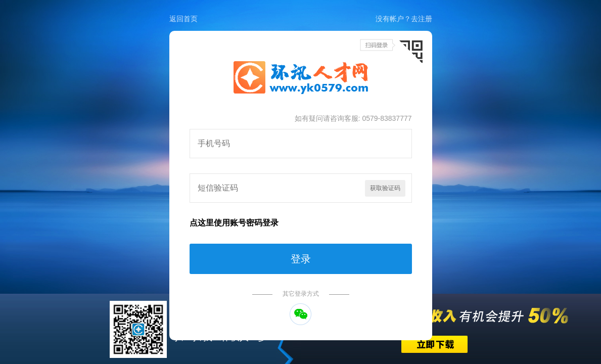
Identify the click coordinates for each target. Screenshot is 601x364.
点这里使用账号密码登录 (234, 223)
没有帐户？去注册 (404, 19)
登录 (301, 259)
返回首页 (183, 19)
